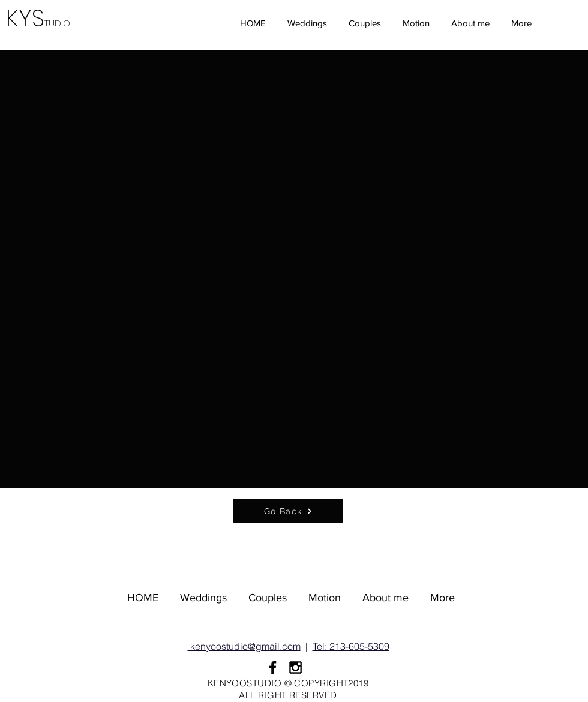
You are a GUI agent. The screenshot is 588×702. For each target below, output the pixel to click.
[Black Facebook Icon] (273, 667)
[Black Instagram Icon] (295, 667)
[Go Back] (288, 511)
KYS (41, 18)
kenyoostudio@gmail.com (244, 646)
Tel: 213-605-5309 (351, 646)
